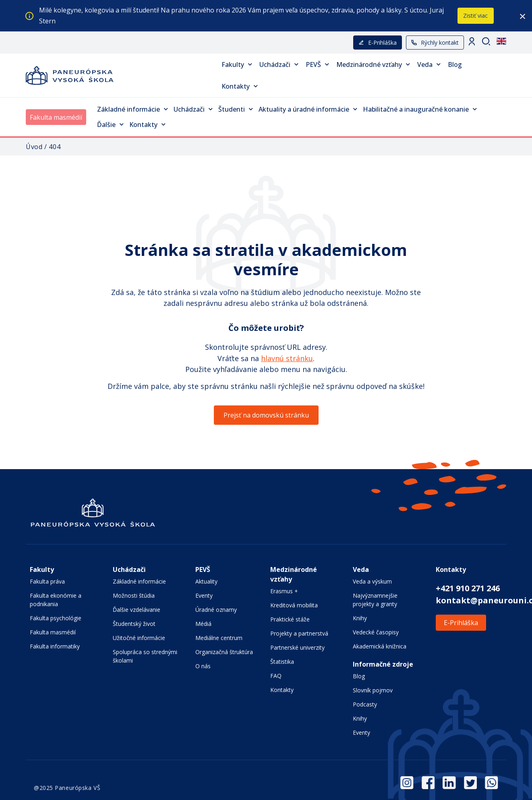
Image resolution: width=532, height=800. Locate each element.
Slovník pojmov (373, 690)
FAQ (276, 676)
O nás (203, 666)
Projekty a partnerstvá (299, 633)
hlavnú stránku (287, 358)
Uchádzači (279, 64)
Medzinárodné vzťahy (373, 64)
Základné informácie (132, 109)
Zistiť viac (475, 16)
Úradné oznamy (216, 610)
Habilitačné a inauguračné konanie (420, 109)
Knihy (360, 618)
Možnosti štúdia (134, 595)
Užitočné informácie (139, 638)
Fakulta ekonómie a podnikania (56, 600)
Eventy (204, 595)
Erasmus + (284, 591)
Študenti (236, 109)
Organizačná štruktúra (224, 652)
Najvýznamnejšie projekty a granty (375, 600)
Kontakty (240, 86)
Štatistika (282, 662)
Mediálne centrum (219, 638)
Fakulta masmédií (56, 117)
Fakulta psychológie (56, 618)
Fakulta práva (47, 581)
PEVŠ (317, 64)
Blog (455, 64)
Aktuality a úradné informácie (308, 109)
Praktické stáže (290, 619)
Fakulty (237, 64)
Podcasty (365, 704)
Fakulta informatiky (55, 646)
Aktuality (206, 581)
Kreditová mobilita (294, 605)
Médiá (203, 624)
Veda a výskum (372, 581)
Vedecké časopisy (376, 632)
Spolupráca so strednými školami (145, 656)
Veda (429, 64)
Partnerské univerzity (297, 647)
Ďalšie (110, 124)
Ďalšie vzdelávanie (137, 610)
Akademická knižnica (380, 646)
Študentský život (134, 624)
